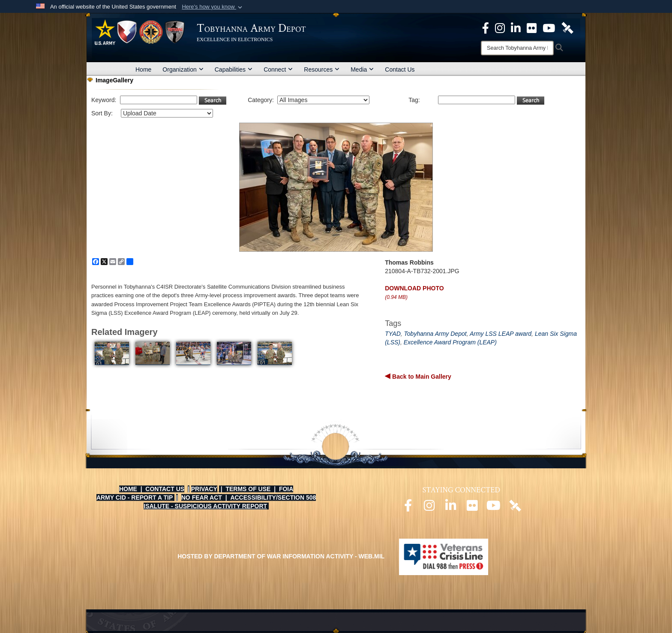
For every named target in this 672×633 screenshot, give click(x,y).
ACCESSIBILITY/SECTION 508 (273, 497)
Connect (278, 69)
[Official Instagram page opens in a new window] (500, 27)
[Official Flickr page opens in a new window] (532, 27)
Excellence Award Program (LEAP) (450, 342)
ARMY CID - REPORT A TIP (135, 497)
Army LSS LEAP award (501, 334)
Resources (322, 69)
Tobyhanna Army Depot (435, 334)
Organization (183, 69)
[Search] (517, 48)
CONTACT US (165, 489)
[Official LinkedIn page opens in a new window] (516, 27)
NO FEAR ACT (202, 497)
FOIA (286, 489)
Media (362, 69)
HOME (128, 489)
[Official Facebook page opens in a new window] (408, 508)
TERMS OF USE (248, 489)
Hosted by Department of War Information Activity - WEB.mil (281, 556)
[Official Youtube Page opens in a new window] (549, 27)
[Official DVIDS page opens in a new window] (567, 27)
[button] (213, 7)
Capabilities (234, 69)
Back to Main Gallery (421, 377)
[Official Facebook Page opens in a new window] (486, 27)
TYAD (393, 334)
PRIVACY (204, 489)
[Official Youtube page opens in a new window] (494, 508)
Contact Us (400, 69)
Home (143, 69)
